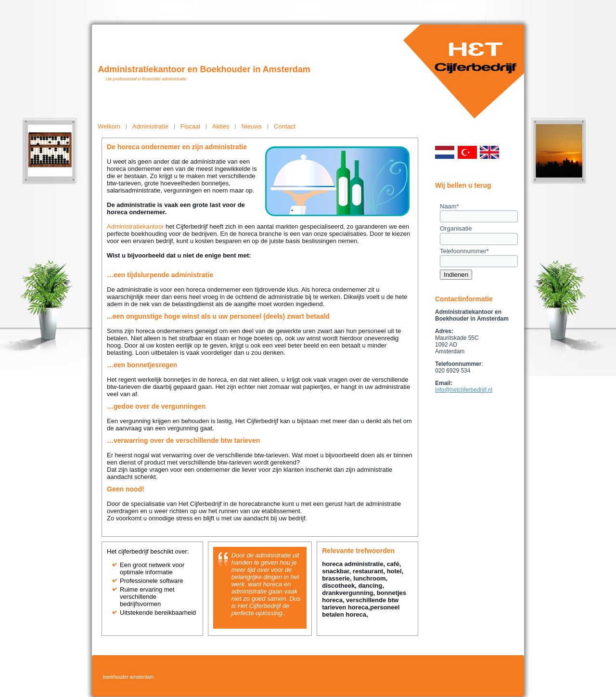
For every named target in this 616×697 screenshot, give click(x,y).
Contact (285, 126)
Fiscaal (190, 126)
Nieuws (251, 126)
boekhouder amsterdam (128, 677)
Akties (221, 126)
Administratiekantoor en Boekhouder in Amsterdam (204, 69)
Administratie (150, 126)
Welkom (109, 126)
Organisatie (456, 228)
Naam (449, 206)
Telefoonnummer (464, 251)
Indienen (456, 275)
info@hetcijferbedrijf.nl (464, 390)
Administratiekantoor (135, 226)
